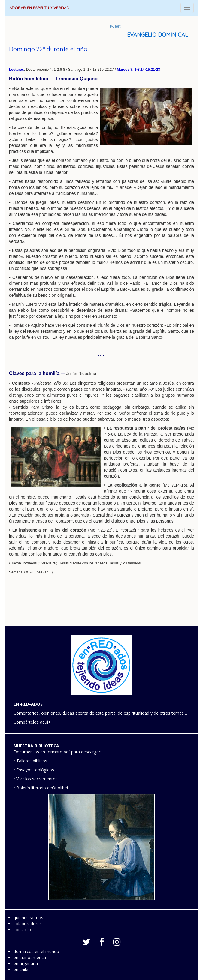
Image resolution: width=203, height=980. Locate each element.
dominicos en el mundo (36, 951)
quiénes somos (28, 917)
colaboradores (28, 923)
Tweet (115, 26)
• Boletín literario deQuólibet (41, 788)
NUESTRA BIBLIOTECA (36, 746)
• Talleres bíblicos (30, 761)
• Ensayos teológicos (34, 770)
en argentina (26, 963)
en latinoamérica (30, 957)
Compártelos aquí (32, 722)
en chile (21, 969)
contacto (22, 929)
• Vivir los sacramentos (36, 779)
